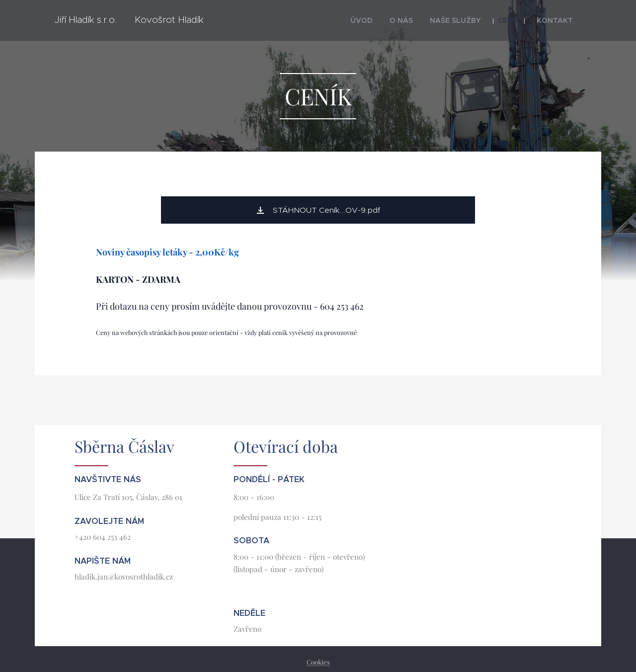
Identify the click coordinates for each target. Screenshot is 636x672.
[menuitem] (383, 20)
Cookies (318, 662)
